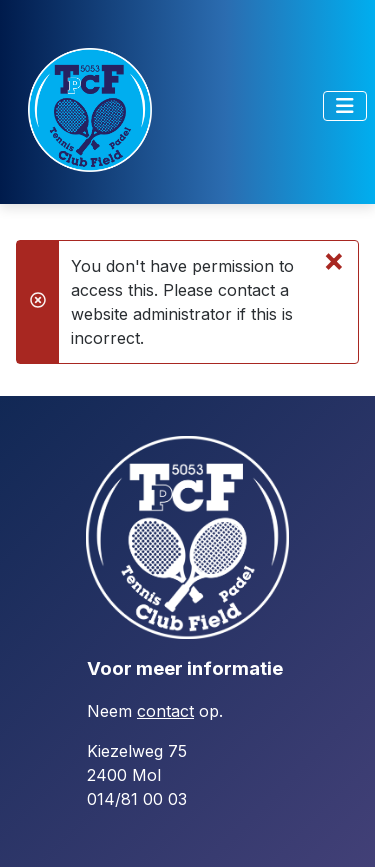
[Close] (334, 260)
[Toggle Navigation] (345, 106)
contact (165, 711)
